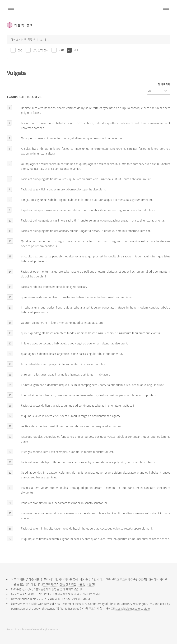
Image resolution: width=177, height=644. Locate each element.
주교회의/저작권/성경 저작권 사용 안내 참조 (68, 584)
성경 (20, 50)
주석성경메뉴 (11, 10)
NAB (61, 50)
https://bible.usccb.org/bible (132, 608)
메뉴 (166, 10)
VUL (76, 50)
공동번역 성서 (41, 50)
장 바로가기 (164, 84)
